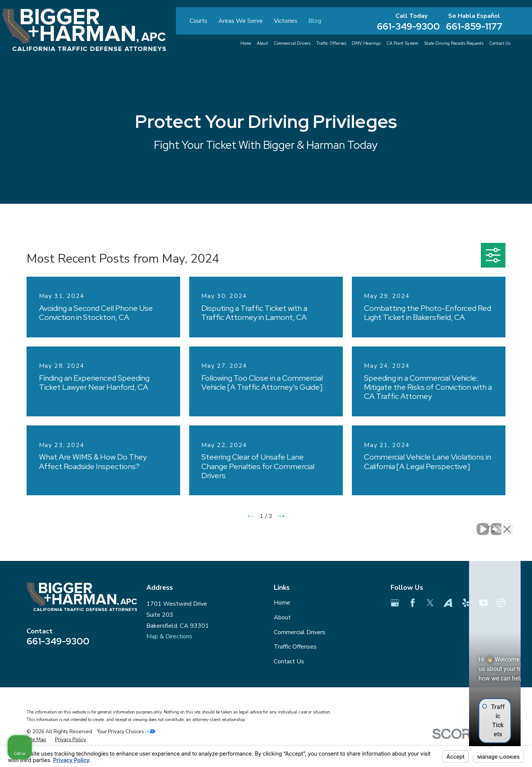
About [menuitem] (262, 43)
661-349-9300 (408, 26)
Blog (315, 21)
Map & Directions (169, 636)
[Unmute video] (398, 524)
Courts (199, 21)
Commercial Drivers (300, 632)
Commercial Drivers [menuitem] (292, 43)
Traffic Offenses (295, 647)
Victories (286, 21)
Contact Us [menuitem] (500, 43)
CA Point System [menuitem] (402, 43)
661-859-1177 (474, 26)
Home (282, 603)
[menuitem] (36, 740)
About (282, 617)
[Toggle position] (491, 524)
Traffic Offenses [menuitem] (331, 43)
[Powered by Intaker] (468, 751)
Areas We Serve (241, 21)
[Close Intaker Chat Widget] (507, 524)
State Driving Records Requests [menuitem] (454, 43)
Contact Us (289, 661)
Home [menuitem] (246, 43)
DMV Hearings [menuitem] (366, 43)
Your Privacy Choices (126, 732)
